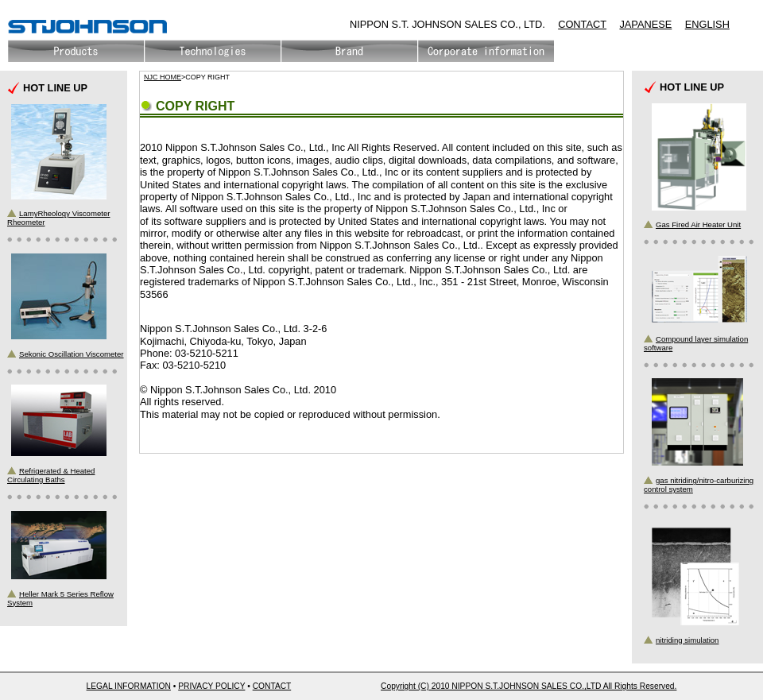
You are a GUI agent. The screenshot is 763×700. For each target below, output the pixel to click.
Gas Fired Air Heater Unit (698, 224)
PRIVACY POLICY (211, 686)
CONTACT (582, 24)
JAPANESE (645, 24)
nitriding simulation (687, 640)
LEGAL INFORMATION (129, 686)
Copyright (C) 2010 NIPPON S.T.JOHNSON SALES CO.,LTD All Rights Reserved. (529, 686)
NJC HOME (163, 77)
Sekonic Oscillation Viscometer (72, 354)
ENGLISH (707, 24)
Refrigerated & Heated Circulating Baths (51, 475)
